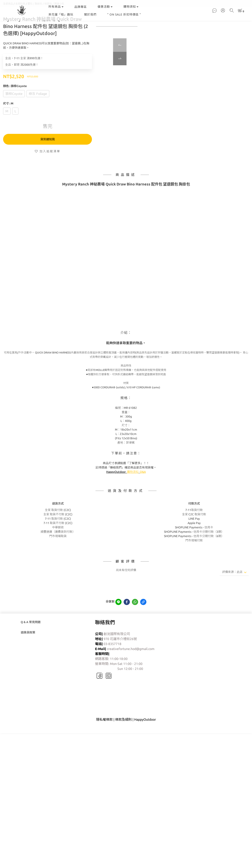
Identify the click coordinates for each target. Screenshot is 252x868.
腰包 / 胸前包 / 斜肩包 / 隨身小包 (46, 24)
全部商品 (8, 24)
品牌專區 (81, 7)
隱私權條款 (104, 740)
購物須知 (131, 7)
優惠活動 (105, 7)
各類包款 (20, 24)
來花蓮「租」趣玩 (61, 15)
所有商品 (56, 7)
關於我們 (90, 15)
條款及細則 (123, 740)
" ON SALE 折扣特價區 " (124, 15)
